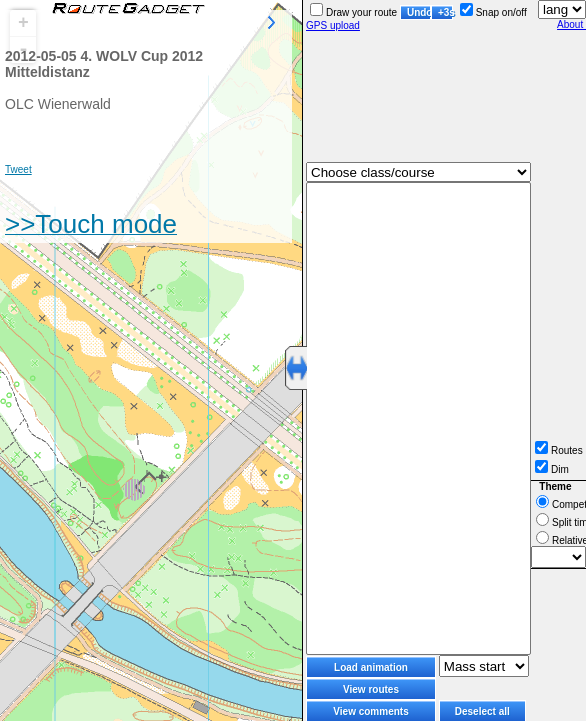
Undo (419, 12)
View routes (371, 689)
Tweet (18, 169)
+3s (445, 12)
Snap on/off (493, 12)
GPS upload (333, 25)
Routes (559, 450)
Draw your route (353, 12)
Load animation (371, 667)
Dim (552, 469)
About (571, 24)
